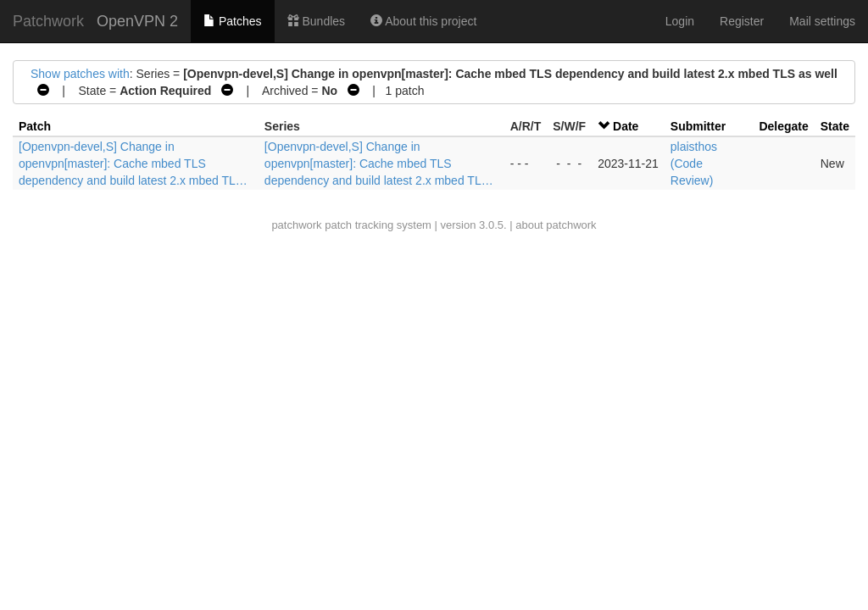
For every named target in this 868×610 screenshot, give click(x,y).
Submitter (698, 126)
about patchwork (556, 225)
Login (680, 21)
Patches (232, 21)
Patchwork (48, 21)
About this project (423, 21)
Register (742, 21)
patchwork (296, 225)
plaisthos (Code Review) (694, 164)
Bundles (316, 21)
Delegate (783, 126)
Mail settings (822, 21)
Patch (35, 126)
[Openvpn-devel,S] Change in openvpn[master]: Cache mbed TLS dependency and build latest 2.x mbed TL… (133, 164)
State (835, 126)
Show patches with (80, 74)
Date (626, 126)
